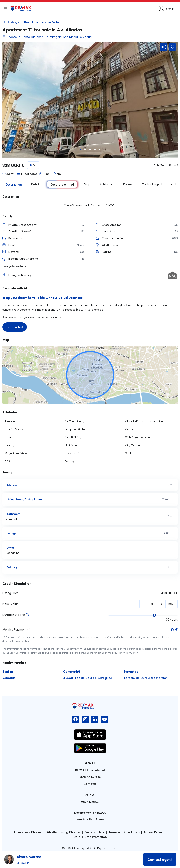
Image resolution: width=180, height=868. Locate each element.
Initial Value (10, 604)
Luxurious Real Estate (90, 819)
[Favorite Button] (172, 47)
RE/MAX (90, 763)
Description (14, 184)
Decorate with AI (62, 184)
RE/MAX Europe (90, 777)
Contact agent (152, 184)
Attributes (107, 184)
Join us (90, 795)
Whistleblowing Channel (63, 832)
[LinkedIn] (95, 719)
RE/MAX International (90, 770)
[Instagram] (85, 719)
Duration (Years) (14, 615)
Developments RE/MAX (90, 812)
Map (87, 184)
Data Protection (95, 837)
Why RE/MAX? (90, 801)
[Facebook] (76, 719)
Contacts (90, 784)
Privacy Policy (94, 832)
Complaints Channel (28, 832)
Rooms (128, 184)
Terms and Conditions (124, 832)
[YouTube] (104, 719)
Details (36, 184)
